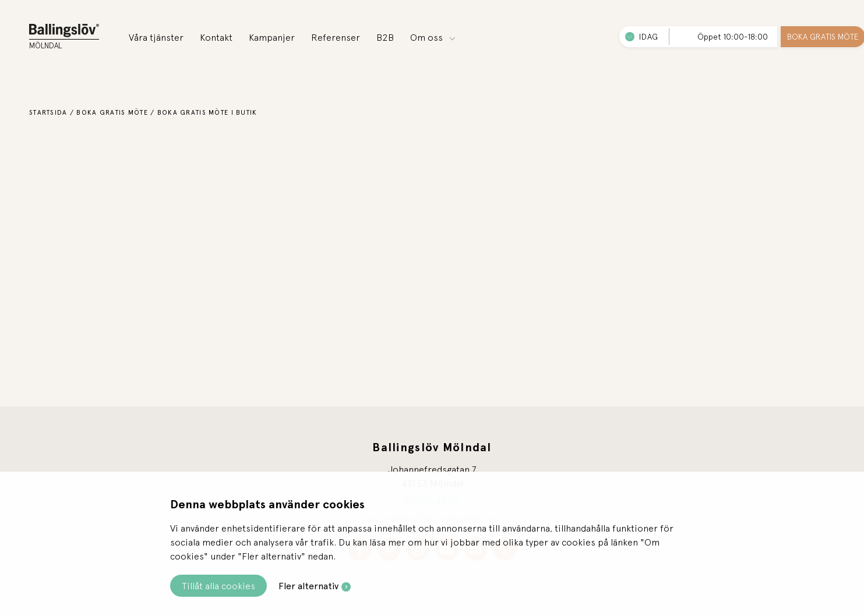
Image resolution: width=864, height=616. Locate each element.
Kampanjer (272, 37)
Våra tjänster (156, 37)
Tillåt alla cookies (218, 586)
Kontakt (216, 37)
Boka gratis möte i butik (207, 112)
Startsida (48, 112)
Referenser (336, 37)
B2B (385, 37)
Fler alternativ (308, 586)
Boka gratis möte (112, 112)
